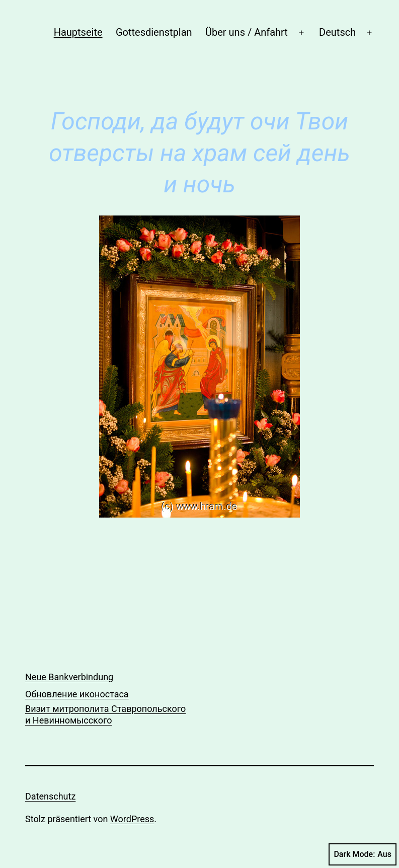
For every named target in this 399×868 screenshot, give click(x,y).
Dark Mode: (363, 854)
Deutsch (337, 32)
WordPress (132, 819)
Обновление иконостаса (77, 694)
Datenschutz (50, 796)
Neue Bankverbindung (69, 677)
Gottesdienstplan (154, 32)
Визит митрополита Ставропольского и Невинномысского (105, 714)
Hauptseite (78, 32)
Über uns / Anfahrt (247, 32)
